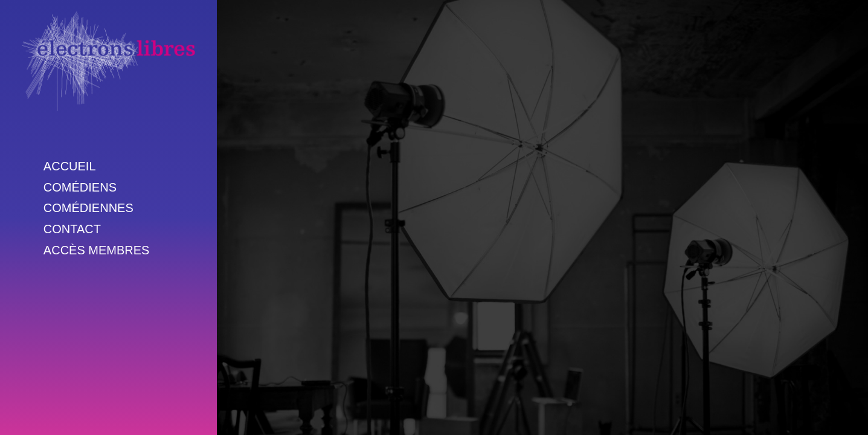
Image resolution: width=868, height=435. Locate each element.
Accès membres (97, 250)
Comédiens (80, 187)
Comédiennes (88, 208)
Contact (72, 229)
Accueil (70, 166)
